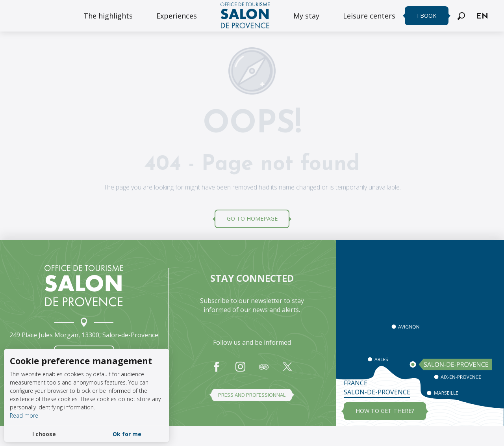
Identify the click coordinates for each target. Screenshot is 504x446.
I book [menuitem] (427, 16)
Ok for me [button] (127, 434)
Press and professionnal (252, 395)
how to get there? (385, 411)
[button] (461, 16)
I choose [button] (44, 434)
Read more (24, 415)
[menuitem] (108, 16)
